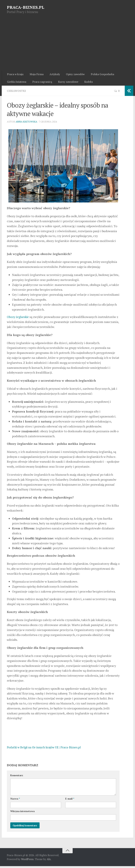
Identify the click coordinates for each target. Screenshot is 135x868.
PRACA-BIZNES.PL (26, 7)
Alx (49, 861)
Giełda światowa (17, 83)
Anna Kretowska (27, 123)
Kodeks (86, 83)
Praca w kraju (15, 75)
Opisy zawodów (72, 75)
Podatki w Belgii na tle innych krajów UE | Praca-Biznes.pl (47, 749)
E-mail (70, 800)
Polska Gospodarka (98, 75)
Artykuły (52, 75)
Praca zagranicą (41, 83)
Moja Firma (35, 75)
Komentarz (17, 777)
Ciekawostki (17, 92)
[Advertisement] (67, 45)
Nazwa (15, 800)
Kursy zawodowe (66, 83)
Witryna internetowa (22, 813)
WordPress (27, 861)
